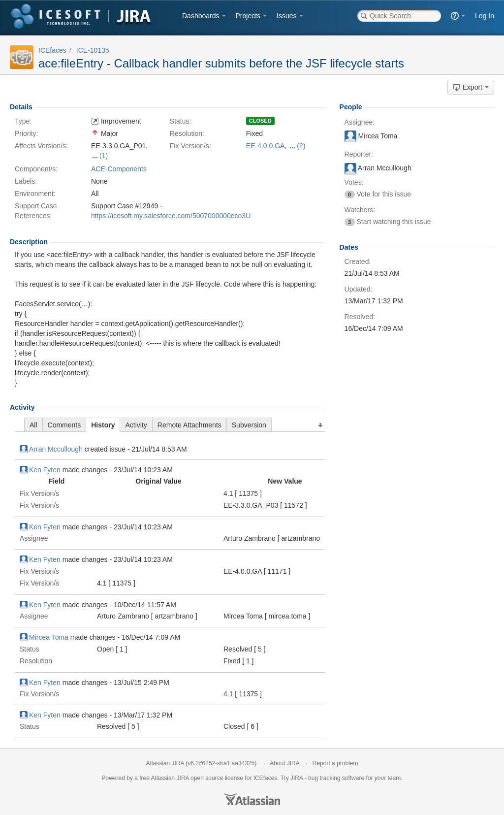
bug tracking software (336, 778)
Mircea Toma (44, 637)
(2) (301, 146)
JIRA (183, 778)
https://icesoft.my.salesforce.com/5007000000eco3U (171, 216)
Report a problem (335, 763)
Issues (286, 16)
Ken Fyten (40, 470)
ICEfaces (52, 50)
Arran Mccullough (51, 449)
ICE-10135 (93, 50)
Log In (485, 16)
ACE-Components (119, 169)
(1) (104, 156)
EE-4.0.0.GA (266, 146)
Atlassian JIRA (165, 763)
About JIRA (284, 763)
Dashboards (201, 16)
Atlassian (252, 799)
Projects (248, 16)
